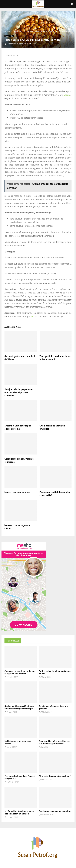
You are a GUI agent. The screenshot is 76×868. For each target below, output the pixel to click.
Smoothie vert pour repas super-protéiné (18, 427)
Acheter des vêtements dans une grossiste (54, 707)
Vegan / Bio (9, 36)
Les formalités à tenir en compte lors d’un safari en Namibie (19, 812)
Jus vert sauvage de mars (17, 492)
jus (32, 316)
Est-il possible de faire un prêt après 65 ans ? (55, 672)
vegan (67, 95)
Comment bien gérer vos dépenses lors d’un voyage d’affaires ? (54, 742)
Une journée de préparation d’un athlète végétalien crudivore (19, 392)
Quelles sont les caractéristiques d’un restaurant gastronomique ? (19, 707)
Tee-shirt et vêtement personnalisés (55, 811)
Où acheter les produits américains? (55, 776)
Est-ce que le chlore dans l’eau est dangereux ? (20, 777)
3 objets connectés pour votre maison (18, 742)
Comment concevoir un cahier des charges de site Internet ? (20, 672)
